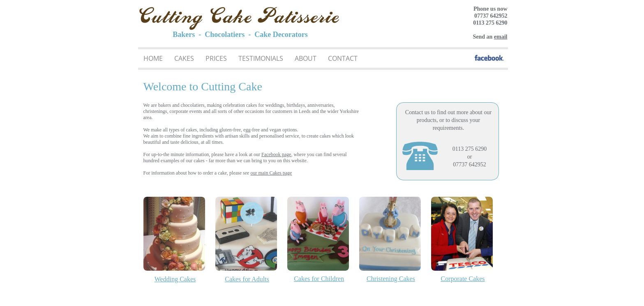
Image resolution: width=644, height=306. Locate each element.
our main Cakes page (271, 173)
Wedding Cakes (175, 279)
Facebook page (276, 154)
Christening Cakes (391, 279)
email (501, 37)
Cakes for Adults (247, 279)
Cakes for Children (319, 279)
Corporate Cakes (463, 279)
